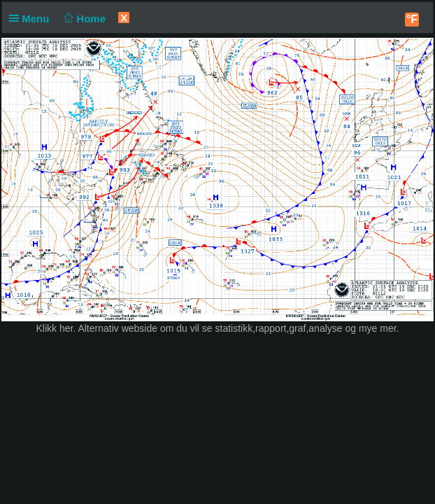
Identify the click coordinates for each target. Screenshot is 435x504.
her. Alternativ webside (108, 328)
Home (84, 19)
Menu (32, 19)
